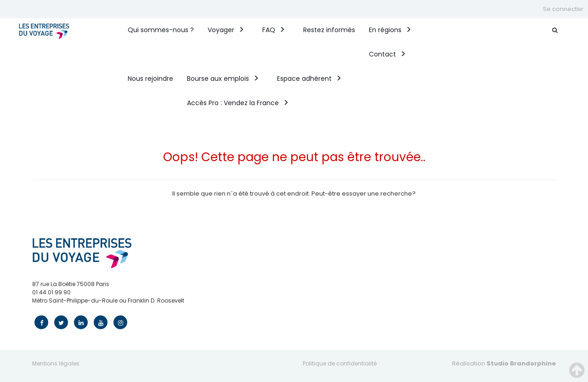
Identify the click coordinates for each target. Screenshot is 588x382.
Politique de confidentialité (340, 363)
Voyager (221, 30)
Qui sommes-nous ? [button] (161, 30)
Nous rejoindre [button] (150, 79)
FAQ (269, 30)
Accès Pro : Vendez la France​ (233, 103)
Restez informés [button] (329, 30)
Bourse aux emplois (218, 79)
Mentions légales (56, 363)
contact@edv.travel (60, 309)
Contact (382, 54)
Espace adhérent (304, 79)
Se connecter (563, 9)
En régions (385, 30)
